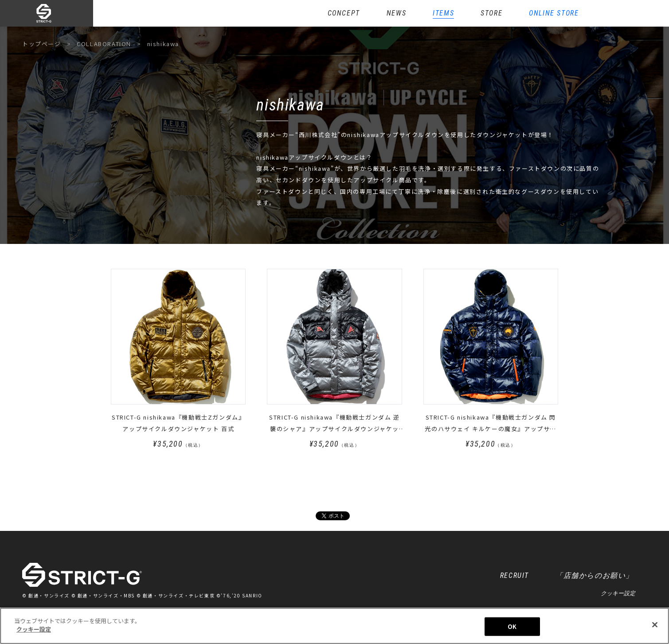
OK (512, 629)
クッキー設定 (618, 593)
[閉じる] (655, 628)
